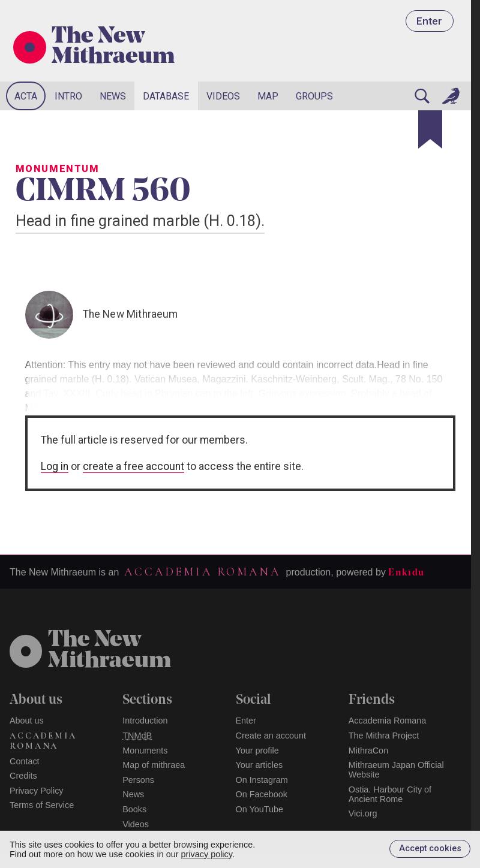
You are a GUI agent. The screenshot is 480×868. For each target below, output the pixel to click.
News (113, 96)
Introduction (145, 721)
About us (27, 721)
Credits (23, 776)
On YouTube (260, 809)
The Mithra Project (384, 736)
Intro (68, 96)
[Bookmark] (430, 129)
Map (268, 96)
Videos (223, 96)
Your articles (259, 765)
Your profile (257, 751)
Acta (26, 96)
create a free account (133, 466)
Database (166, 96)
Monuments (145, 751)
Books (134, 809)
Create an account (271, 736)
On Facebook (262, 794)
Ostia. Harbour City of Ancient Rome (390, 794)
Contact (25, 761)
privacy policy (207, 854)
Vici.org (363, 813)
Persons (138, 780)
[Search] (422, 96)
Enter (429, 21)
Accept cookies (430, 849)
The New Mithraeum (113, 47)
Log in (55, 466)
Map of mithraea (154, 765)
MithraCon (368, 751)
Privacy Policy (37, 791)
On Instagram (262, 780)
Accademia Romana (202, 572)
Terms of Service (42, 805)
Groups (314, 96)
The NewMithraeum (109, 651)
